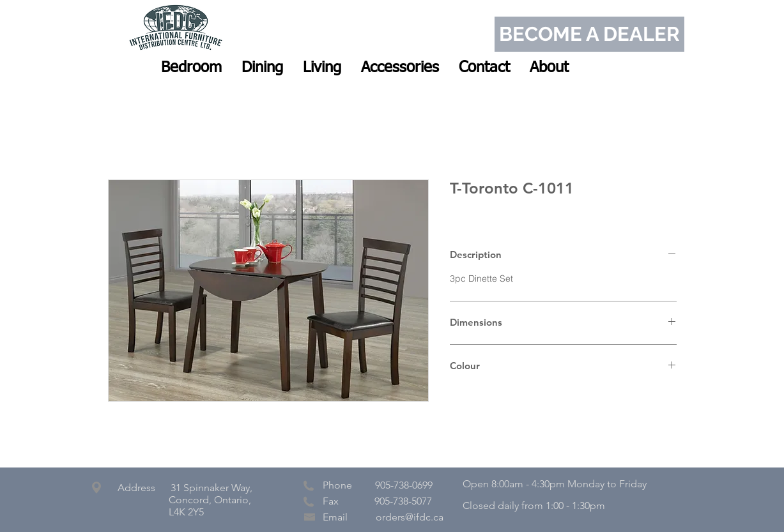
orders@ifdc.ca (410, 517)
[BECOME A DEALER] (589, 34)
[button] (191, 68)
